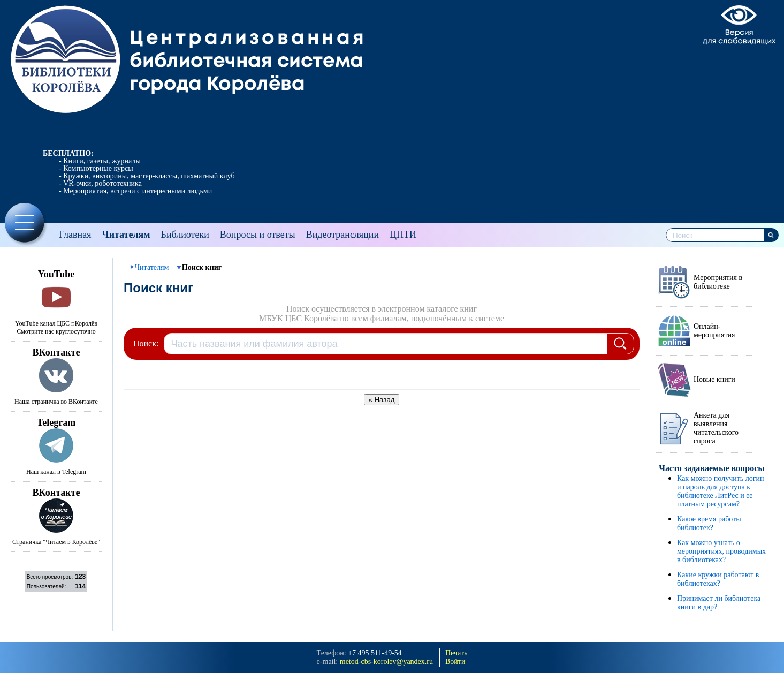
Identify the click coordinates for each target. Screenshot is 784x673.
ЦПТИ (403, 235)
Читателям (126, 235)
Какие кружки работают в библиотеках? (718, 579)
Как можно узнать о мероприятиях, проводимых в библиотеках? (721, 551)
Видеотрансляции (342, 235)
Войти (455, 661)
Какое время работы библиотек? (709, 523)
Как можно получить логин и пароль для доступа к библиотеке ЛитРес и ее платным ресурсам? (720, 491)
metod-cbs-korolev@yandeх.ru (386, 661)
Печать (456, 653)
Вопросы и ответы (258, 235)
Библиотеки (185, 235)
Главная (75, 235)
